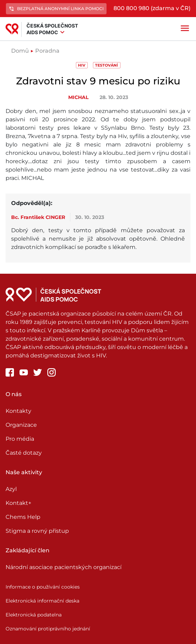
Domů (20, 51)
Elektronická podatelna (34, 615)
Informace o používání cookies (43, 587)
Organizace (21, 425)
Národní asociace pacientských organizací (64, 567)
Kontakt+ (18, 503)
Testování (107, 65)
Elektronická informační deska (42, 601)
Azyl (11, 489)
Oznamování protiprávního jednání (48, 629)
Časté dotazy (24, 453)
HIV (82, 65)
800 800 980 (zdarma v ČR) (152, 8)
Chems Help (23, 517)
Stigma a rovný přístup (37, 531)
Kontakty (18, 411)
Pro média (20, 439)
